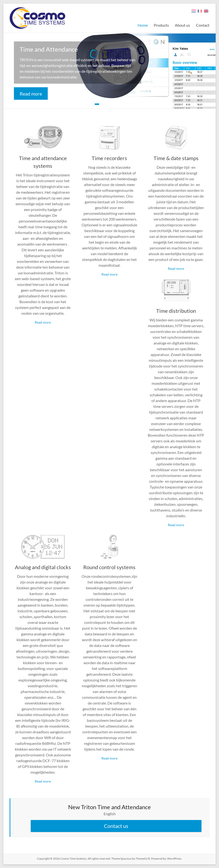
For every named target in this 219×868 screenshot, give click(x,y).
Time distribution (176, 311)
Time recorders (109, 158)
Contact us (116, 826)
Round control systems (109, 567)
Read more (31, 94)
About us (182, 25)
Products (161, 25)
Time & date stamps (176, 158)
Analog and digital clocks (43, 567)
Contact (203, 25)
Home (143, 25)
